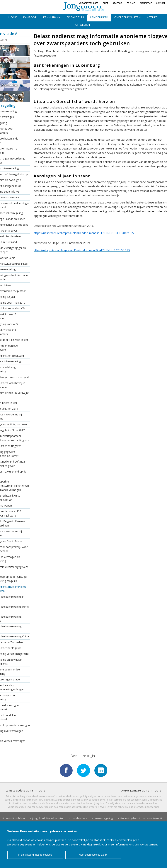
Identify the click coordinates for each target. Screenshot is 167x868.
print (105, 3)
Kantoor (30, 17)
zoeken (131, 3)
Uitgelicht (83, 25)
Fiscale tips (75, 17)
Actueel (153, 17)
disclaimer (146, 3)
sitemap (117, 3)
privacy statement (146, 844)
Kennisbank (52, 17)
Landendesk (99, 17)
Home (13, 17)
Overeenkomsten (127, 17)
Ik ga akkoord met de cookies (35, 855)
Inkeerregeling (104, 818)
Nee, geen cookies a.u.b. (93, 855)
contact (161, 3)
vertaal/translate (88, 3)
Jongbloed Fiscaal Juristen (48, 818)
